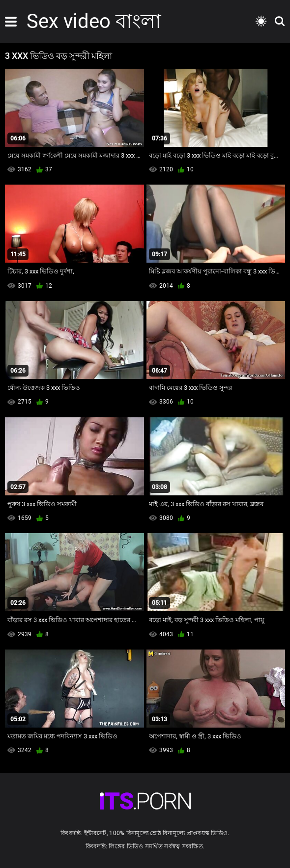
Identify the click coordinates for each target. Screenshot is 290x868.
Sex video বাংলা (94, 21)
